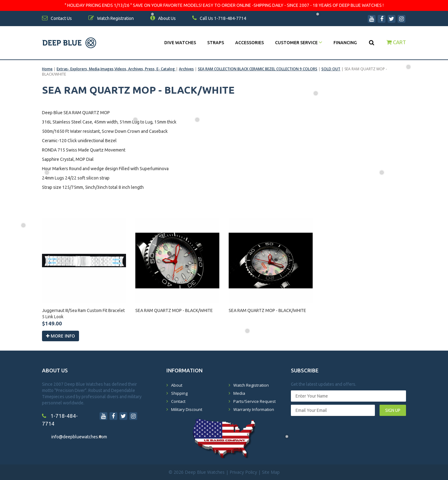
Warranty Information (254, 409)
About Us (163, 18)
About (177, 385)
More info (61, 336)
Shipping (179, 393)
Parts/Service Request (254, 401)
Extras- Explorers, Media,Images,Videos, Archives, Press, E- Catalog (116, 69)
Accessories (250, 43)
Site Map (271, 472)
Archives (186, 69)
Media (239, 393)
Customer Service (299, 43)
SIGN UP (393, 410)
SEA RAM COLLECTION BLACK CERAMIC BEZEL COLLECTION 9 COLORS (258, 69)
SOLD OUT (331, 69)
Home (47, 69)
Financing (345, 43)
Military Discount (187, 409)
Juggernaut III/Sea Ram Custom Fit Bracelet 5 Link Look (83, 314)
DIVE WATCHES (180, 43)
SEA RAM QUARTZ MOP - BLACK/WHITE (174, 310)
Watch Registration (251, 385)
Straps (216, 43)
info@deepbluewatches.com (79, 437)
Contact (178, 401)
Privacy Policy (243, 472)
